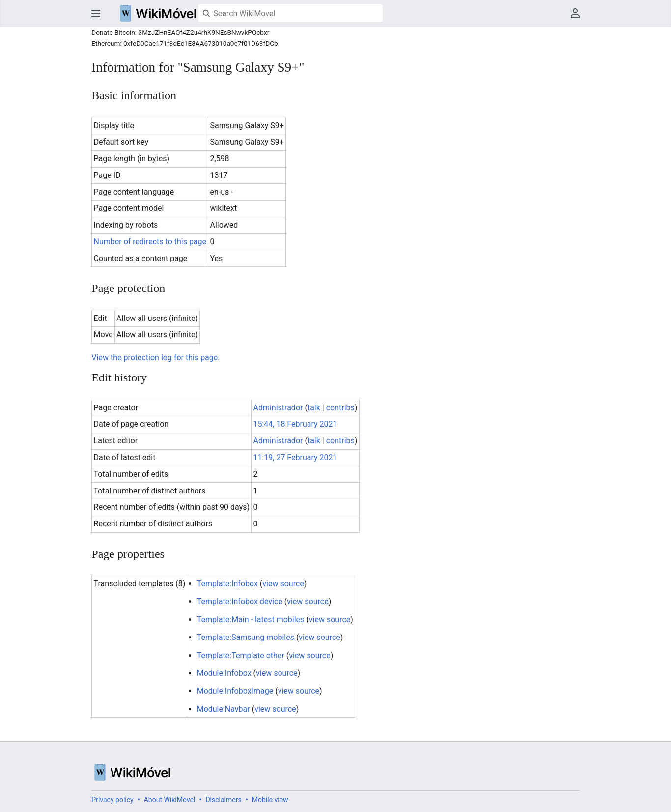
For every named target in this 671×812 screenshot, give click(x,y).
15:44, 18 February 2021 (295, 424)
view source (283, 584)
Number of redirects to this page (150, 242)
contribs (340, 408)
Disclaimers (223, 800)
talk (314, 408)
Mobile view (270, 800)
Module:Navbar (224, 709)
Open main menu (96, 13)
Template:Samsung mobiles (246, 637)
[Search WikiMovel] (291, 13)
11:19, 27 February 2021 (295, 457)
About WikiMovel (170, 800)
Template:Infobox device (240, 601)
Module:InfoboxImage (235, 691)
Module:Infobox (224, 673)
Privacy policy (112, 800)
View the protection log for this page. (155, 358)
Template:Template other (241, 655)
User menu (575, 13)
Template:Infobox (227, 584)
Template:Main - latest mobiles (251, 620)
